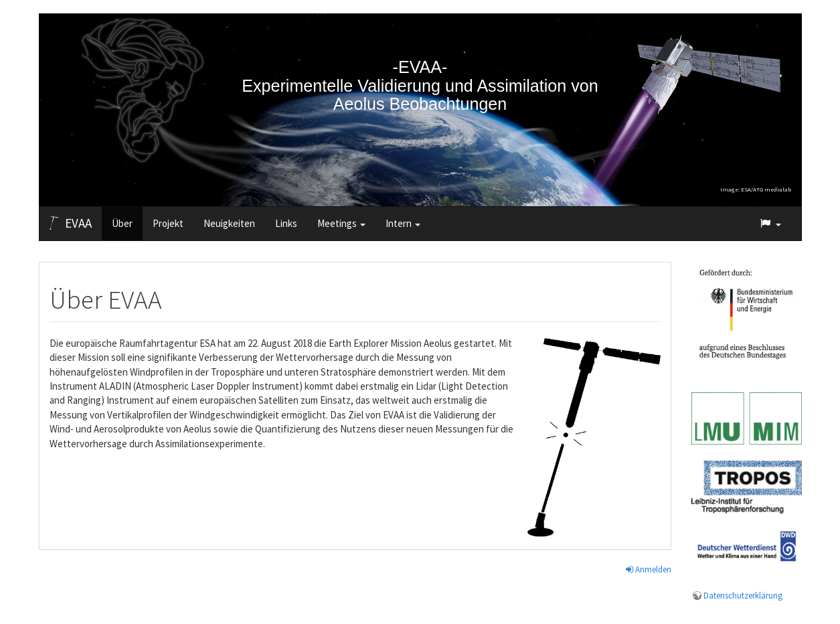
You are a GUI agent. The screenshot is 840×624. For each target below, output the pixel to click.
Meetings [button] (341, 223)
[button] (770, 224)
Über (122, 223)
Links (286, 223)
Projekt (168, 223)
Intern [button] (403, 223)
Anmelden (649, 569)
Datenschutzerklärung (743, 596)
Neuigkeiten (229, 223)
